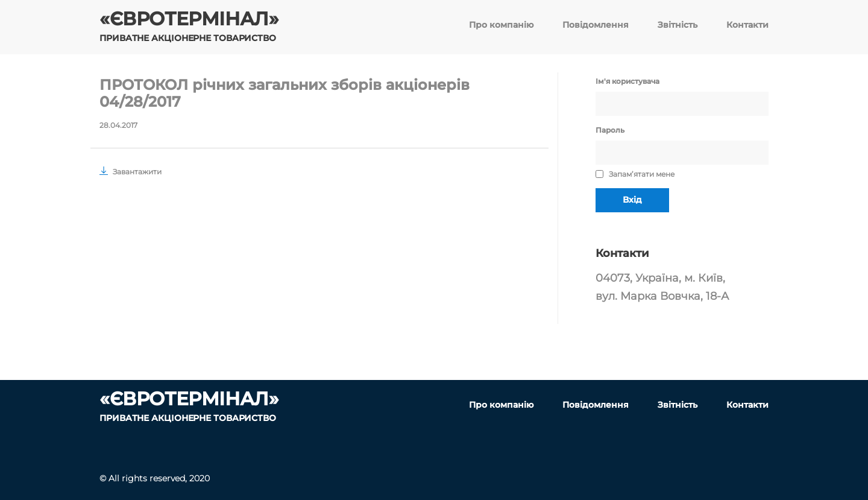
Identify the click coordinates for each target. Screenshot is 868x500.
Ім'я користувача (627, 81)
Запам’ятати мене (635, 174)
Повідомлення (596, 25)
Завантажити (131, 172)
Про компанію (501, 25)
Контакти (747, 25)
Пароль (610, 130)
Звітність (678, 25)
